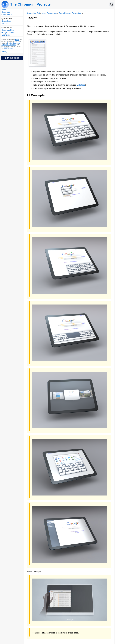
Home (4, 10)
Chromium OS (33, 13)
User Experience (49, 13)
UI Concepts (36, 95)
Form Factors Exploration (70, 13)
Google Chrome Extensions (8, 34)
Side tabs (81, 85)
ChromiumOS (7, 15)
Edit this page (12, 58)
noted (17, 40)
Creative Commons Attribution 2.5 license (11, 44)
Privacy (4, 52)
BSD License (8, 48)
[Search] (112, 4)
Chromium (6, 12)
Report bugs (6, 21)
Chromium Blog (8, 30)
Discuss (5, 24)
